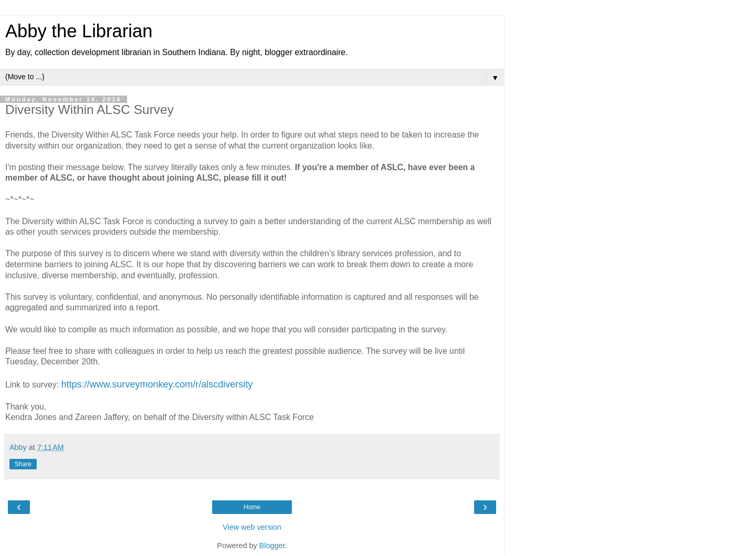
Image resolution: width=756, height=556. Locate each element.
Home (252, 507)
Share (23, 464)
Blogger (272, 545)
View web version (252, 527)
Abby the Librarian (79, 31)
